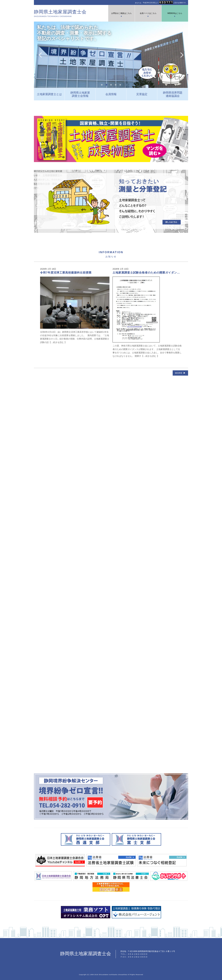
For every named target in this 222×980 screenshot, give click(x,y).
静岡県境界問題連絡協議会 (173, 94)
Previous (40, 55)
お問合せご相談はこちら (121, 13)
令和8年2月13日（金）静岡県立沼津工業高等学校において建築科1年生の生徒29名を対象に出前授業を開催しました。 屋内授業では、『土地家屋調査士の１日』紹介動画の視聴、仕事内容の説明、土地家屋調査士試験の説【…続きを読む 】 (75, 308)
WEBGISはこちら (175, 13)
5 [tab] (120, 85)
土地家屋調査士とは (49, 94)
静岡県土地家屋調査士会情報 (80, 94)
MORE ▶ (180, 373)
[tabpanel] (111, 55)
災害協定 (142, 94)
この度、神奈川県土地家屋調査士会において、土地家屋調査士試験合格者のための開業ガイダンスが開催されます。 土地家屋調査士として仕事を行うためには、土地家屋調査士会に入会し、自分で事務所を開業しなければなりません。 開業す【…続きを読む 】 (147, 314)
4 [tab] (116, 85)
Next (182, 55)
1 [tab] (102, 85)
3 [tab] (111, 85)
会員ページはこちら (148, 13)
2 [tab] (106, 85)
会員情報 (111, 94)
